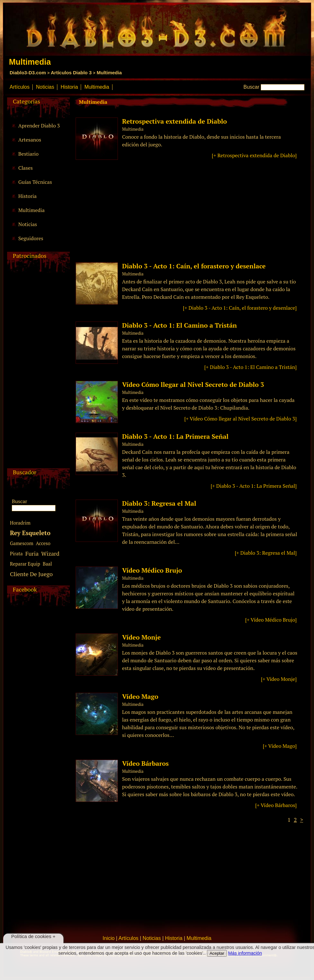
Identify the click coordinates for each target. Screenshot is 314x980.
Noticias (45, 87)
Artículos (20, 87)
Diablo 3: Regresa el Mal (159, 503)
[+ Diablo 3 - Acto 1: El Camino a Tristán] (251, 367)
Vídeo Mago (140, 696)
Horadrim (20, 523)
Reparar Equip (25, 564)
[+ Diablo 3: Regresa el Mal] (266, 553)
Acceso (43, 543)
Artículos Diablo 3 (71, 73)
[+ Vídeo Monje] (279, 679)
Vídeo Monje (141, 637)
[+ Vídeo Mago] (280, 746)
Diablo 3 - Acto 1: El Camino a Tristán (179, 325)
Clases (25, 168)
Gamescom (22, 543)
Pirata (16, 553)
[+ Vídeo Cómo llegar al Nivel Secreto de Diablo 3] (240, 419)
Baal (47, 564)
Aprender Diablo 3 (39, 126)
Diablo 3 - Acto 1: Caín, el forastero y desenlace (194, 266)
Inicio (108, 938)
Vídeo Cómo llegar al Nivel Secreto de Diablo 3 (193, 384)
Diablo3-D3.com (28, 73)
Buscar (252, 87)
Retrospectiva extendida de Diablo (174, 121)
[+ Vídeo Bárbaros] (276, 805)
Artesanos (30, 140)
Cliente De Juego (31, 574)
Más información (245, 953)
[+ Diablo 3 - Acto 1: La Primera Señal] (254, 486)
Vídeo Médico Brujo (152, 570)
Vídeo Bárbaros (145, 763)
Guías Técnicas (35, 182)
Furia (32, 553)
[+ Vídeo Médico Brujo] (271, 620)
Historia (69, 87)
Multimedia (109, 73)
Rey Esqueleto (30, 533)
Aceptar (217, 953)
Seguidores (31, 238)
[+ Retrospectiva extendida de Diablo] (254, 155)
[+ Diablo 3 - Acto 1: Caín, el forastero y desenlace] (240, 308)
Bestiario (28, 154)
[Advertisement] (37, 372)
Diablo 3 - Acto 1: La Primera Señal (175, 436)
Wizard (50, 553)
